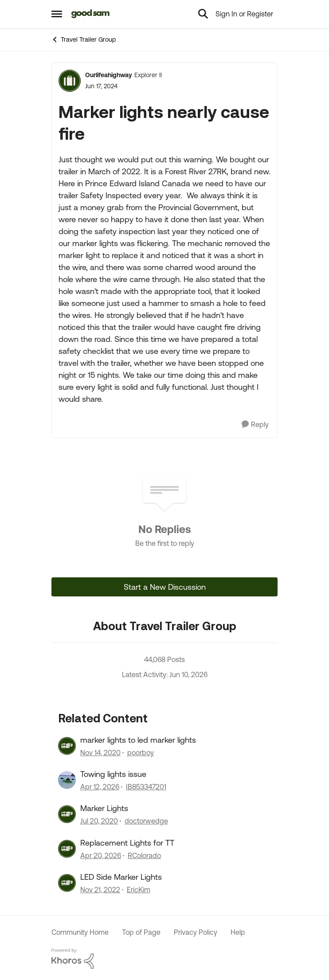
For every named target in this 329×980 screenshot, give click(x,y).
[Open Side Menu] (57, 14)
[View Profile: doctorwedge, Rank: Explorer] (67, 814)
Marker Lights (104, 808)
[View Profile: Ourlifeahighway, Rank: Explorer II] (70, 81)
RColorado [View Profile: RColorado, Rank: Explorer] (144, 855)
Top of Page (141, 932)
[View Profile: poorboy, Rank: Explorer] (67, 746)
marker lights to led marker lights (138, 740)
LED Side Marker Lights (121, 877)
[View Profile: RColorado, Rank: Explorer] (67, 849)
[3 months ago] (100, 787)
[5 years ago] (100, 753)
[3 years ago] (100, 890)
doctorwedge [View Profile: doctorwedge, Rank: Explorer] (146, 821)
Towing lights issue (113, 774)
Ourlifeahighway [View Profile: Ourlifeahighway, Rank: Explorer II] (109, 75)
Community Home (80, 932)
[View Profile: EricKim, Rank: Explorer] (67, 883)
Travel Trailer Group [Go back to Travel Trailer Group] (84, 39)
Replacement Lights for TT (127, 843)
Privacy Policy (196, 932)
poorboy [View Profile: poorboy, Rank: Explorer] (141, 753)
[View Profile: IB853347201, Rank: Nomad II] (67, 780)
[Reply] (255, 425)
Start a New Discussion (165, 587)
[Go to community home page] (91, 14)
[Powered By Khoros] (164, 959)
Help (238, 932)
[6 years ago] (99, 821)
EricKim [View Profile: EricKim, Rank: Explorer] (139, 890)
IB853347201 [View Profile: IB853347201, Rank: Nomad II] (146, 787)
